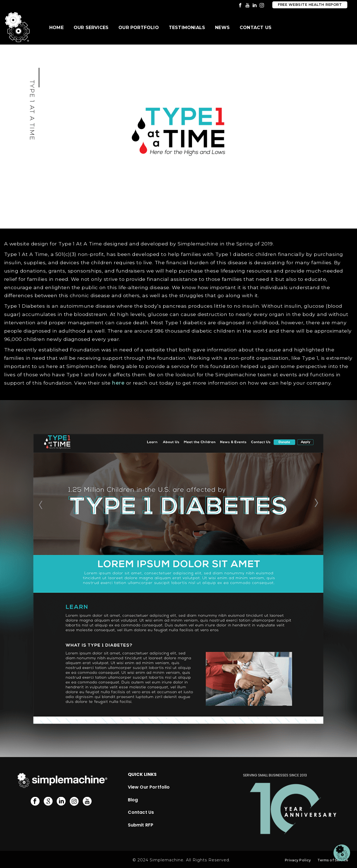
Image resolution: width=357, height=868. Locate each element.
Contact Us (256, 28)
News (222, 28)
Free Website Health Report (310, 5)
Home (56, 28)
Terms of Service (333, 860)
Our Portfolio (139, 28)
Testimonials (187, 28)
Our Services (91, 28)
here (118, 383)
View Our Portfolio (149, 787)
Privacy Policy (298, 860)
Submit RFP (141, 825)
